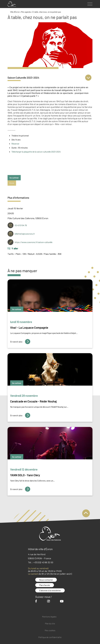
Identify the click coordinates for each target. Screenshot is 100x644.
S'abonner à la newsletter (50, 590)
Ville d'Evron (15, 12)
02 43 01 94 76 (21, 225)
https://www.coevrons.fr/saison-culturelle (34, 242)
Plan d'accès (45, 585)
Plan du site (50, 624)
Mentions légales (49, 617)
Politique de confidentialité (50, 637)
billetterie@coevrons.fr (25, 234)
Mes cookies (50, 630)
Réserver (15, 144)
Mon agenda (26, 12)
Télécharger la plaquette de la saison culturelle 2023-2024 (36, 152)
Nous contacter (46, 580)
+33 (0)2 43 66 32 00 (43, 562)
